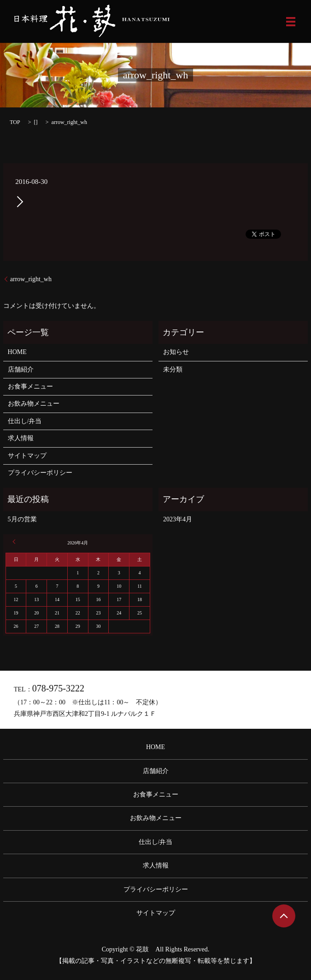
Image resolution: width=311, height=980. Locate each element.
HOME (17, 352)
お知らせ (176, 352)
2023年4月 (178, 519)
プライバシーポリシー (40, 473)
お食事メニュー (30, 387)
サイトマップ (27, 456)
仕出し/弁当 (25, 421)
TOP (15, 122)
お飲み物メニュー (34, 404)
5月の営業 (22, 519)
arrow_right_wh (31, 279)
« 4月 (15, 542)
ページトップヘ (284, 916)
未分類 (173, 369)
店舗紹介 (21, 369)
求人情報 (21, 438)
